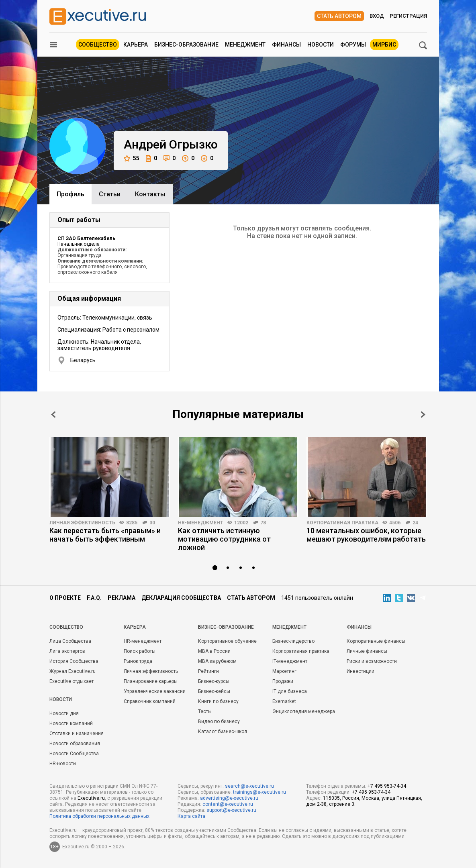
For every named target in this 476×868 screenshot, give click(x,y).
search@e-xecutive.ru (249, 786)
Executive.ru (91, 798)
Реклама (122, 598)
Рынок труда (138, 661)
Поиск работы (140, 651)
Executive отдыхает (72, 681)
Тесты (205, 711)
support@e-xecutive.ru (231, 810)
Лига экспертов (67, 651)
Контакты (150, 194)
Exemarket (284, 701)
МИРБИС (384, 45)
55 (132, 158)
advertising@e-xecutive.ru (229, 798)
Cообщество (66, 627)
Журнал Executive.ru (73, 671)
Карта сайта (191, 816)
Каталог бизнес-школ (223, 731)
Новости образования (75, 744)
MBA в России (214, 651)
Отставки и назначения (77, 734)
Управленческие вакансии (155, 691)
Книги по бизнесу (218, 701)
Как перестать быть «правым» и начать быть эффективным (105, 535)
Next (423, 415)
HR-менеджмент (201, 523)
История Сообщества (74, 661)
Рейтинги (208, 671)
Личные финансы (367, 651)
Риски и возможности (372, 661)
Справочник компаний (150, 701)
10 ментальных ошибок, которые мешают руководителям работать (366, 535)
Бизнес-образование (186, 45)
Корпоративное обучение (227, 641)
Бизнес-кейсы (214, 691)
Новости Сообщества (74, 754)
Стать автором (339, 16)
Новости (321, 45)
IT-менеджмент (290, 661)
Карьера (136, 45)
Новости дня (64, 713)
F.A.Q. (94, 598)
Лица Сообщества (70, 641)
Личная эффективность (82, 523)
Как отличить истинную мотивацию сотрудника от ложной (224, 539)
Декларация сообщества (181, 598)
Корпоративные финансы (376, 641)
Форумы (353, 45)
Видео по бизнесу (219, 721)
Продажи (283, 681)
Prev (53, 415)
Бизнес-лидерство (293, 641)
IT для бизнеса (290, 691)
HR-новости (63, 764)
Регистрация (408, 16)
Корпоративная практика (342, 523)
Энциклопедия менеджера (304, 711)
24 (415, 523)
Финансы (286, 45)
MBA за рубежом (217, 661)
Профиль (70, 194)
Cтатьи (110, 194)
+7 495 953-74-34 (387, 786)
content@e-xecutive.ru (228, 804)
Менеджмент (245, 45)
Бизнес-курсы (214, 681)
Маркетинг (284, 671)
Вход (377, 16)
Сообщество (98, 45)
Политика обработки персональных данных (99, 816)
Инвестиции (361, 671)
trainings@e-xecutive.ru (259, 792)
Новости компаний (71, 723)
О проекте (65, 598)
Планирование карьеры (151, 681)
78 (263, 523)
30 (152, 523)
